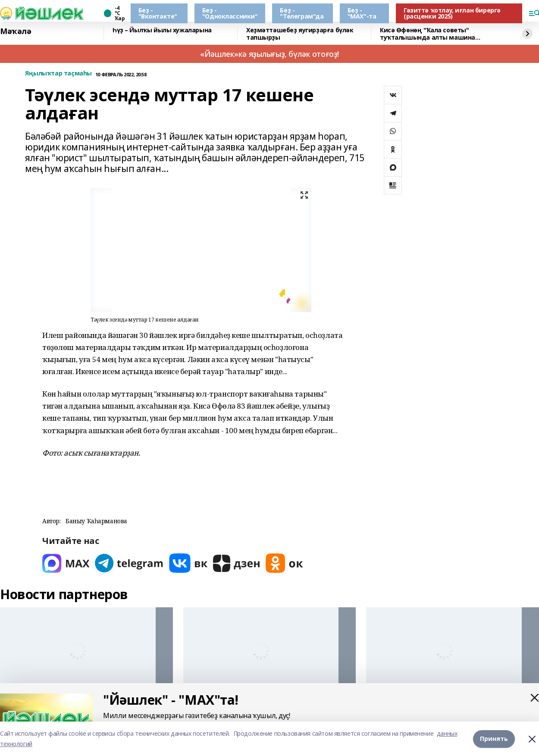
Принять (494, 739)
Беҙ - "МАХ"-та (362, 13)
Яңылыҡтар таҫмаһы (58, 73)
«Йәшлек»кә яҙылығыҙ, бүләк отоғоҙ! (269, 54)
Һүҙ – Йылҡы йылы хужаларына (162, 30)
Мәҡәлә (16, 31)
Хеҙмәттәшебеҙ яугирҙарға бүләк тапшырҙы (300, 34)
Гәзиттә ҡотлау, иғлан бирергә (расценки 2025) (452, 13)
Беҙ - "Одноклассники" (230, 13)
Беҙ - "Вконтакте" (158, 13)
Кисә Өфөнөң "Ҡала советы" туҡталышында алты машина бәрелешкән (428, 34)
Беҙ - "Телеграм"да (302, 13)
